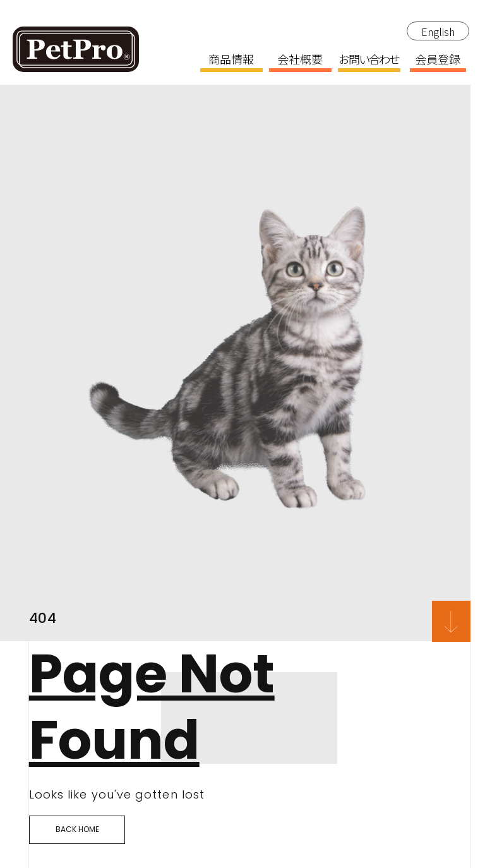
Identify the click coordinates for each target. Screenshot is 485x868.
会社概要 (300, 60)
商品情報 (231, 60)
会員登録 (438, 60)
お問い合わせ (369, 60)
